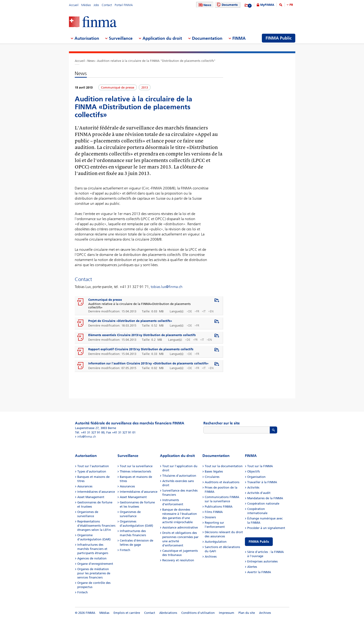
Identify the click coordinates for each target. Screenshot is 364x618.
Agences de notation (92, 558)
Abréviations (168, 613)
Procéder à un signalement (266, 528)
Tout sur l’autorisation (93, 466)
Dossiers (210, 517)
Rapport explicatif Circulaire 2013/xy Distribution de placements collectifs (141, 349)
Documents (227, 5)
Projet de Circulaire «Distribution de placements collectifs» (130, 321)
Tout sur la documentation (224, 466)
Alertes (252, 567)
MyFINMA (267, 5)
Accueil (74, 5)
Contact (107, 5)
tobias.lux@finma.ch (167, 287)
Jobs (96, 5)
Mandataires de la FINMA (265, 498)
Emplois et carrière (127, 613)
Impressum (227, 613)
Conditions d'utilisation (198, 613)
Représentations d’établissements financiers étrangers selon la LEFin (96, 526)
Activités (253, 487)
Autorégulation (216, 542)
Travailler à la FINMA (262, 482)
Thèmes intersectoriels (135, 471)
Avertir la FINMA (259, 572)
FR (291, 5)
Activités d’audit (259, 493)
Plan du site (247, 613)
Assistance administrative (180, 527)
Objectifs (253, 471)
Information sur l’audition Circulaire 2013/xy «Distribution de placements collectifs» (148, 363)
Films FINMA (214, 512)
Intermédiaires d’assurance (96, 492)
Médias (86, 5)
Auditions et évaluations (222, 482)
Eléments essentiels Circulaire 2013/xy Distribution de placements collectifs (142, 335)
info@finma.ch (87, 437)
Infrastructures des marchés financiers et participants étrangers (93, 549)
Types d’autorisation (92, 471)
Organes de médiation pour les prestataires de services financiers (94, 573)
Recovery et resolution (178, 560)
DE (190, 311)
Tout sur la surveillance (136, 466)
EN (212, 311)
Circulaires (212, 477)
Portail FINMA (124, 5)
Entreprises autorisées (262, 561)
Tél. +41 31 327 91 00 (90, 432)
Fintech (83, 592)
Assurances (85, 486)
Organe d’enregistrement (95, 564)
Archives (211, 557)
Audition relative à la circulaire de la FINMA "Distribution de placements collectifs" (156, 61)
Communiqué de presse (105, 300)
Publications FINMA (219, 507)
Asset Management (91, 497)
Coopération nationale (263, 504)
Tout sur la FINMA (260, 466)
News (204, 5)
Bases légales (214, 471)
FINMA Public (259, 542)
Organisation (256, 477)
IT (205, 311)
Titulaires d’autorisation (179, 476)
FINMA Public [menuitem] (279, 38)
